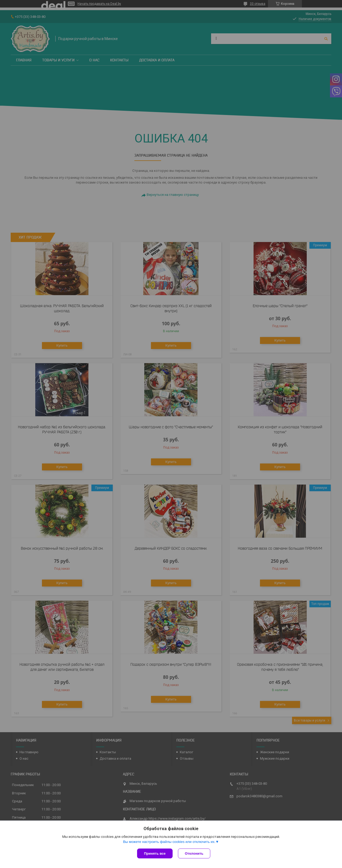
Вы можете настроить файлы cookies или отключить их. (169, 842)
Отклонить (194, 853)
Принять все (155, 853)
